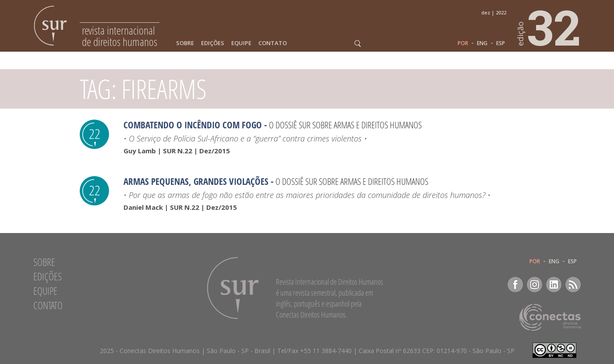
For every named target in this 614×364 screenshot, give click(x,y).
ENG (482, 43)
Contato (273, 43)
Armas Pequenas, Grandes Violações (196, 181)
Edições (213, 43)
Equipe (241, 43)
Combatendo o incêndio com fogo (193, 125)
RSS (573, 284)
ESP (501, 43)
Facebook (515, 284)
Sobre (185, 43)
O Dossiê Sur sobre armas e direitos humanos (345, 125)
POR (463, 43)
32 (549, 27)
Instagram (535, 284)
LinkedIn (554, 284)
